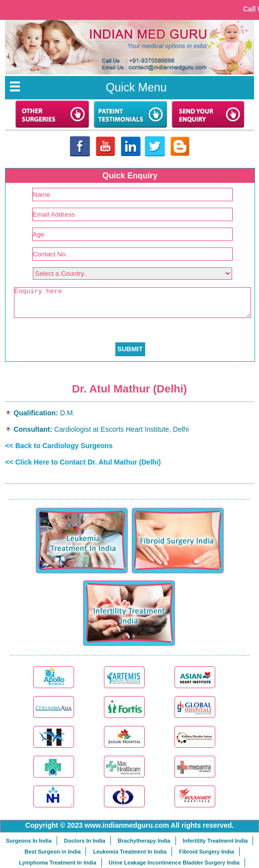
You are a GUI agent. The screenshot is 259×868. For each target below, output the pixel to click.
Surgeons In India (29, 841)
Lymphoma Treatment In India (57, 863)
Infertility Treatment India (216, 841)
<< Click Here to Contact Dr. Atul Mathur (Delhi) (83, 462)
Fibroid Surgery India (207, 852)
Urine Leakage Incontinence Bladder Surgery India (174, 863)
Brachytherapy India (144, 841)
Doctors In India (85, 841)
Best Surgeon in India (52, 852)
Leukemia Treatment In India (130, 852)
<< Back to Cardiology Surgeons (59, 446)
